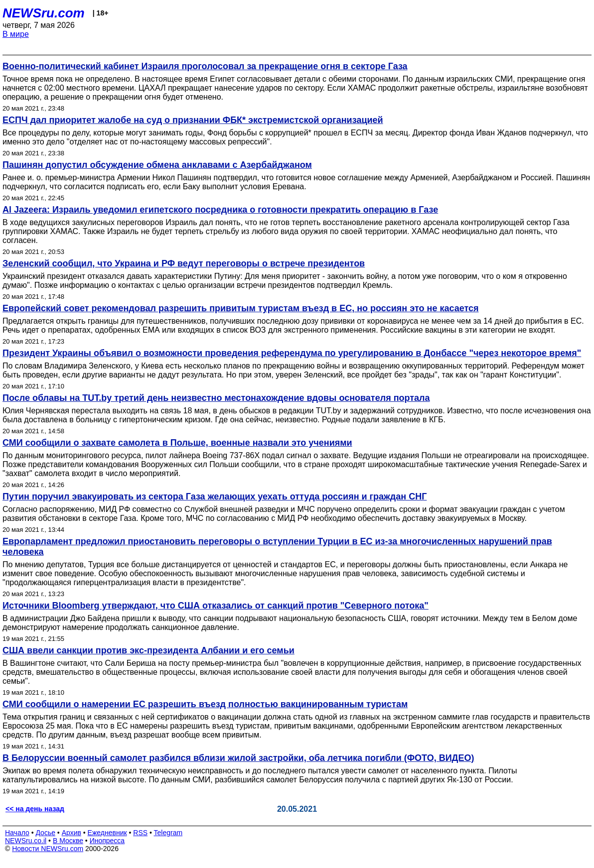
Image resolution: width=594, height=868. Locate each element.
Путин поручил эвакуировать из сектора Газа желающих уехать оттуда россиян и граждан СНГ (215, 496)
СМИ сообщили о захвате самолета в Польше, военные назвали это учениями (177, 443)
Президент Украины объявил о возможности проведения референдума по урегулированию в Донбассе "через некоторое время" (292, 353)
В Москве (68, 841)
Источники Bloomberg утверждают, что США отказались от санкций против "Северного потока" (216, 606)
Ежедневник (107, 833)
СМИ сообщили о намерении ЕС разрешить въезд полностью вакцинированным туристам (205, 704)
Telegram (168, 833)
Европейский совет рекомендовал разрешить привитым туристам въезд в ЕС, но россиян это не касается (241, 308)
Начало (17, 833)
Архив (72, 833)
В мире (16, 34)
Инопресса (107, 841)
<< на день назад (35, 809)
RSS (140, 833)
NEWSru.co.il (26, 841)
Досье (45, 833)
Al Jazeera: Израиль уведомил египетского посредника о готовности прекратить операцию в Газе (220, 210)
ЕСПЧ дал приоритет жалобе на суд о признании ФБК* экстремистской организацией (193, 120)
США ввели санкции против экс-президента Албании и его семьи (148, 650)
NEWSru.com (44, 13)
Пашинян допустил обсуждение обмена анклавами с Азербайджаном (157, 165)
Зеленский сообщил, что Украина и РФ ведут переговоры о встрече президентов (184, 263)
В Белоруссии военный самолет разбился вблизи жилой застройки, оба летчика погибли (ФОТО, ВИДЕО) (238, 758)
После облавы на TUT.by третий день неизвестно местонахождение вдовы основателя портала (216, 398)
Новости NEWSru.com (48, 849)
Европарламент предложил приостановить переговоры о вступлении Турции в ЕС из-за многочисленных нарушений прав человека (277, 547)
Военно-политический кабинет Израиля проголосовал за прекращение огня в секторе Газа (205, 66)
